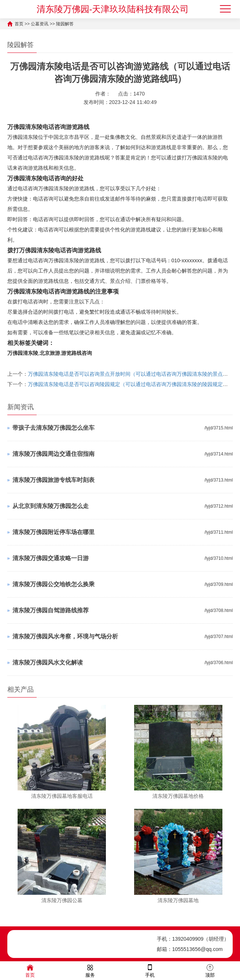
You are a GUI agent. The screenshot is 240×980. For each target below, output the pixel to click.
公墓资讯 (40, 24)
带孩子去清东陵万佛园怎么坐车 (53, 428)
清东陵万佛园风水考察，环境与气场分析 (65, 636)
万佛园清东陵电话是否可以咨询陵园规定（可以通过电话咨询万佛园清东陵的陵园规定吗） (130, 384)
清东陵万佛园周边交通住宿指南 (53, 454)
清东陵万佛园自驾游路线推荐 (51, 610)
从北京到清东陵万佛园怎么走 (51, 506)
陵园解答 (65, 24)
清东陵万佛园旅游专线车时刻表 (53, 480)
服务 (90, 970)
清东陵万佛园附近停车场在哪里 (53, 532)
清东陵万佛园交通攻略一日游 (51, 558)
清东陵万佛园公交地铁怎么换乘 (53, 584)
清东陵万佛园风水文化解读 (48, 662)
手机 (150, 970)
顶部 (210, 970)
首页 (19, 24)
